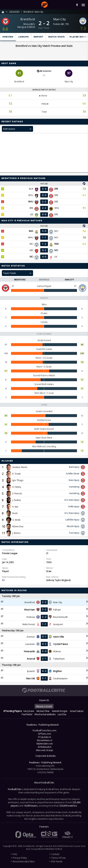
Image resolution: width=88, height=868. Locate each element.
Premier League (10, 553)
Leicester (30, 644)
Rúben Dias (18, 526)
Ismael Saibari (77, 711)
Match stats (56, 37)
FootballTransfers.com (44, 730)
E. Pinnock (17, 493)
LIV (56, 257)
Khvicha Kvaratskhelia (45, 714)
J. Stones (16, 533)
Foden (57, 24)
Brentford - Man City (33, 12)
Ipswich (31, 671)
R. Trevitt (16, 474)
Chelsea (31, 617)
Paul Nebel (27, 714)
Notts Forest (29, 624)
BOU (31, 195)
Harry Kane (29, 711)
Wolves (57, 651)
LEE (32, 214)
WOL (57, 208)
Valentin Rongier (60, 711)
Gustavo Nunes (20, 467)
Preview (8, 37)
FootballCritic (15, 789)
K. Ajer (15, 507)
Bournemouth (60, 617)
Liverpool (58, 624)
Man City (60, 19)
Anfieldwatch (45, 747)
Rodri (15, 513)
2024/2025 (14, 12)
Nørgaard (23, 27)
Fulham (57, 610)
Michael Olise (43, 711)
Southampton (60, 678)
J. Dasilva (17, 500)
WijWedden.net (44, 744)
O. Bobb (16, 520)
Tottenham (59, 659)
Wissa (27, 24)
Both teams (9, 129)
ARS (31, 250)
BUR (31, 189)
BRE (56, 195)
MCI (56, 231)
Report (38, 37)
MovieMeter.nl (44, 740)
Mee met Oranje (45, 750)
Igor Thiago (18, 480)
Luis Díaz (62, 714)
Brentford (28, 19)
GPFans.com (44, 734)
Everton (31, 637)
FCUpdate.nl (44, 737)
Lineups (24, 37)
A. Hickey (17, 487)
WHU (31, 237)
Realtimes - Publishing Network (45, 762)
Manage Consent (44, 706)
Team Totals (10, 273)
